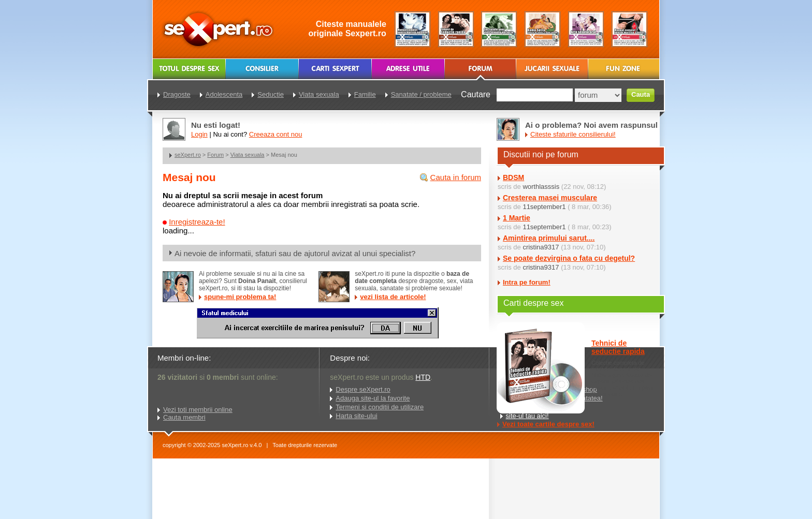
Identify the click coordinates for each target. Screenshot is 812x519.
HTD (423, 377)
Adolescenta (224, 94)
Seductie (271, 94)
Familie (365, 94)
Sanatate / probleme (421, 94)
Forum (215, 155)
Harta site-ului (356, 416)
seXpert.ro (188, 155)
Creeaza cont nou (276, 134)
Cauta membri (184, 417)
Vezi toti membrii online (198, 410)
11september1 (544, 207)
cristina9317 (541, 247)
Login (199, 134)
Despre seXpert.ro (363, 389)
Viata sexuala (248, 155)
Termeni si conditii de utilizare (380, 407)
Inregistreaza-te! (197, 222)
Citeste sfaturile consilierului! (573, 134)
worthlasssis (541, 187)
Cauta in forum (456, 177)
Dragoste (177, 94)
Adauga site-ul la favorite (373, 398)
